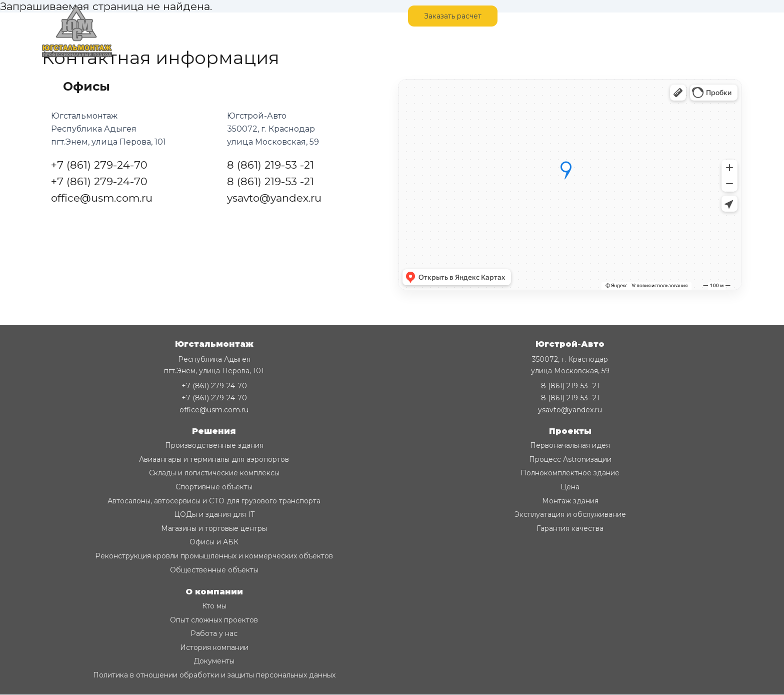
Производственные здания (214, 445)
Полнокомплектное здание (570, 473)
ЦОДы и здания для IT (214, 514)
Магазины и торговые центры (214, 528)
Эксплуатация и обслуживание (570, 514)
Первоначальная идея (570, 445)
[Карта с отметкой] (570, 185)
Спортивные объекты (214, 487)
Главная (137, 16)
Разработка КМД (213, 45)
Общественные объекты (214, 570)
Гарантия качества (570, 528)
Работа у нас (214, 633)
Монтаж (182, 16)
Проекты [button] (570, 431)
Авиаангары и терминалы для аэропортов (214, 459)
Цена (570, 487)
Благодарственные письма (470, 45)
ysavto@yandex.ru (274, 198)
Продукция (280, 45)
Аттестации (386, 45)
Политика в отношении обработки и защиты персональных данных (214, 675)
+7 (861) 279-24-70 (698, 16)
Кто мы (214, 606)
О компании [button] (214, 592)
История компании (214, 647)
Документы (214, 661)
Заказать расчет (453, 16)
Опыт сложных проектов (214, 620)
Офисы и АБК (214, 542)
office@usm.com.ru (102, 198)
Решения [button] (214, 431)
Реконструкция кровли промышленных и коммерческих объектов (214, 556)
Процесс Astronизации (570, 459)
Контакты (231, 16)
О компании (145, 45)
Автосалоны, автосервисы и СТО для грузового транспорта (214, 501)
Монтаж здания (570, 501)
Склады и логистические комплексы (214, 473)
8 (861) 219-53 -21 (270, 165)
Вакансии (333, 45)
